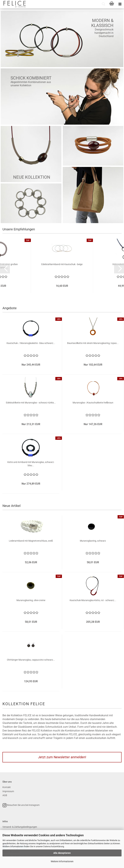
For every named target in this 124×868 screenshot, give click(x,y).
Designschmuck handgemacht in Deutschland (104, 33)
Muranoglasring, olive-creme (31, 600)
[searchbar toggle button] (103, 4)
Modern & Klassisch (102, 23)
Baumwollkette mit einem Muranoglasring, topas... (93, 343)
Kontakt (7, 787)
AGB (5, 795)
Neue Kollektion (32, 177)
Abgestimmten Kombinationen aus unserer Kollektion (31, 84)
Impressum (8, 791)
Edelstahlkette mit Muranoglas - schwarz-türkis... (31, 403)
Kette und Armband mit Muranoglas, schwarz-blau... (31, 464)
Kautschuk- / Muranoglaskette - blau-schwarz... (31, 343)
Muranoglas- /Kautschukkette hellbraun (93, 403)
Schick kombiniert (31, 78)
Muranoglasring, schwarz (93, 541)
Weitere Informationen (62, 861)
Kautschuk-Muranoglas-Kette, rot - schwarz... (93, 600)
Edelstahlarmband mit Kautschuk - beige (62, 264)
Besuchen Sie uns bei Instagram (21, 805)
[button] (5, 268)
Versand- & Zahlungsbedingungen (20, 827)
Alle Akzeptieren (62, 853)
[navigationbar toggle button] (120, 4)
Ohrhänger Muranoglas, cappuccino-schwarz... (31, 660)
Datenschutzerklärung (54, 846)
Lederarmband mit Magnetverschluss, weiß (31, 541)
